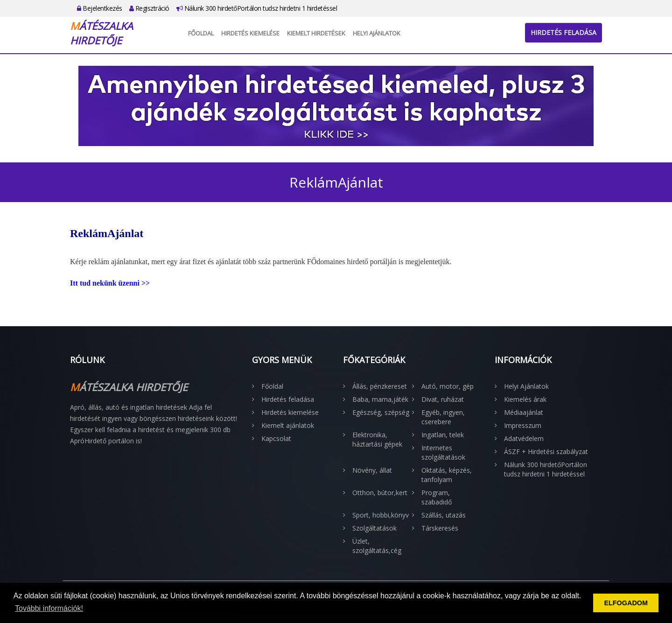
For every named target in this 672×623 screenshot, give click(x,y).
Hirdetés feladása (563, 32)
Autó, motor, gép (448, 386)
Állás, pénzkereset (380, 386)
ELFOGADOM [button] (626, 603)
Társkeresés (440, 528)
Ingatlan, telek (443, 435)
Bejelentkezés (100, 8)
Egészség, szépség (381, 412)
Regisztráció (149, 8)
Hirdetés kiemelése (250, 33)
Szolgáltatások (374, 528)
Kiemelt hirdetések (316, 33)
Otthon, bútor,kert (380, 493)
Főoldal (201, 33)
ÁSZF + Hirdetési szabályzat (546, 451)
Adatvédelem (524, 438)
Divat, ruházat (443, 399)
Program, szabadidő (437, 497)
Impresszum (523, 425)
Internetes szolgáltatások (443, 452)
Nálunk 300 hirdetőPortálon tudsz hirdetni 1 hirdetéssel (257, 8)
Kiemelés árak (525, 399)
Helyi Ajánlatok (377, 33)
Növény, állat (372, 470)
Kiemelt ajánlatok (288, 425)
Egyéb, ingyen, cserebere (443, 417)
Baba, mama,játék (380, 399)
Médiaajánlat (524, 412)
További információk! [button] (49, 608)
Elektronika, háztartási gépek (377, 439)
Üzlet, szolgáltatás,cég (377, 546)
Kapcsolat (276, 438)
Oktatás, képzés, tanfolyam (447, 475)
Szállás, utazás (444, 515)
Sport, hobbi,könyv (381, 515)
